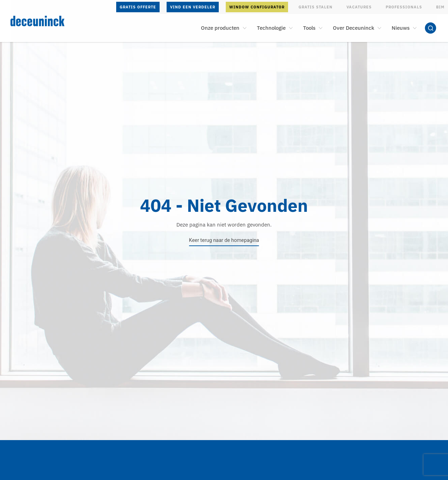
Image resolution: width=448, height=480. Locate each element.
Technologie (271, 28)
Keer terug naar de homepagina (224, 240)
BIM (440, 7)
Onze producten (220, 28)
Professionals (404, 7)
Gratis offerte (138, 7)
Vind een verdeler (193, 7)
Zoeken (430, 28)
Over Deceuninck (353, 28)
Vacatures (359, 7)
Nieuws (401, 28)
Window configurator (257, 7)
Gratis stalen (316, 7)
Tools (309, 28)
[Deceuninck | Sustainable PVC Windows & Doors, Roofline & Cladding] (53, 21)
